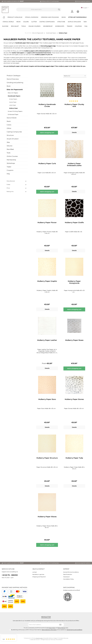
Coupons (10, 170)
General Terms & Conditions (71, 572)
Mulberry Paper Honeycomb (74, 282)
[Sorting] (75, 76)
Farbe (17, 185)
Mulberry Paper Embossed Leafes (74, 164)
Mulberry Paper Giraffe (74, 223)
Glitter (9, 128)
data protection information (49, 630)
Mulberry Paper (13, 108)
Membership (11, 160)
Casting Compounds (14, 132)
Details (74, 132)
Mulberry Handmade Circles (47, 105)
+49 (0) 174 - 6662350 (10, 575)
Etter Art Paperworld (15, 90)
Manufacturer (17, 181)
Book (9, 86)
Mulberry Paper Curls (47, 164)
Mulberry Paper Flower (47, 223)
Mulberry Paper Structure (47, 458)
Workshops (11, 163)
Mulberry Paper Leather (47, 340)
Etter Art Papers (13, 93)
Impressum (66, 577)
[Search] (59, 10)
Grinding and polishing (15, 83)
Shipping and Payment (39, 577)
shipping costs (39, 638)
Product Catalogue (14, 76)
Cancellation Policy (68, 579)
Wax (8, 142)
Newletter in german (38, 574)
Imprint (66, 569)
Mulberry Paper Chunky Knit (74, 105)
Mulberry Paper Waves (47, 517)
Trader (9, 167)
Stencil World (12, 118)
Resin (9, 121)
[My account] (72, 11)
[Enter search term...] (37, 10)
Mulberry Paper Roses (74, 340)
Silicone (10, 146)
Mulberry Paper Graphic (47, 281)
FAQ (8, 174)
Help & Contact (38, 569)
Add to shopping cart (47, 133)
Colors (9, 125)
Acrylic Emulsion (13, 139)
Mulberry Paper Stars (47, 399)
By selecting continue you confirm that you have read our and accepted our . (47, 630)
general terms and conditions (74, 630)
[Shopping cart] (77, 11)
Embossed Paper (13, 114)
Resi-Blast (10, 149)
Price (17, 188)
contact (35, 572)
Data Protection (68, 574)
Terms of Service (61, 628)
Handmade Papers (14, 96)
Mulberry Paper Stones (74, 399)
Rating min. (17, 192)
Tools (9, 153)
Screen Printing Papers (15, 111)
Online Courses (12, 156)
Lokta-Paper (13, 105)
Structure (10, 135)
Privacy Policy (52, 628)
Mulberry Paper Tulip (74, 458)
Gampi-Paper (13, 102)
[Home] (5, 17)
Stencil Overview (13, 79)
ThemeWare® (59, 640)
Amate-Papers (13, 99)
